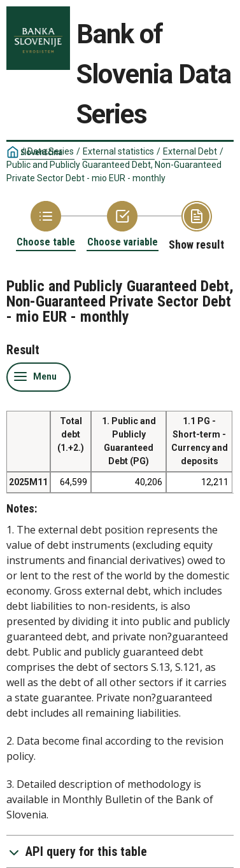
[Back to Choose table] (46, 225)
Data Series (51, 151)
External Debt (190, 151)
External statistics (118, 151)
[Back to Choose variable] (123, 225)
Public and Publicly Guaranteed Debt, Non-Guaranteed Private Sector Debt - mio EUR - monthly (114, 171)
